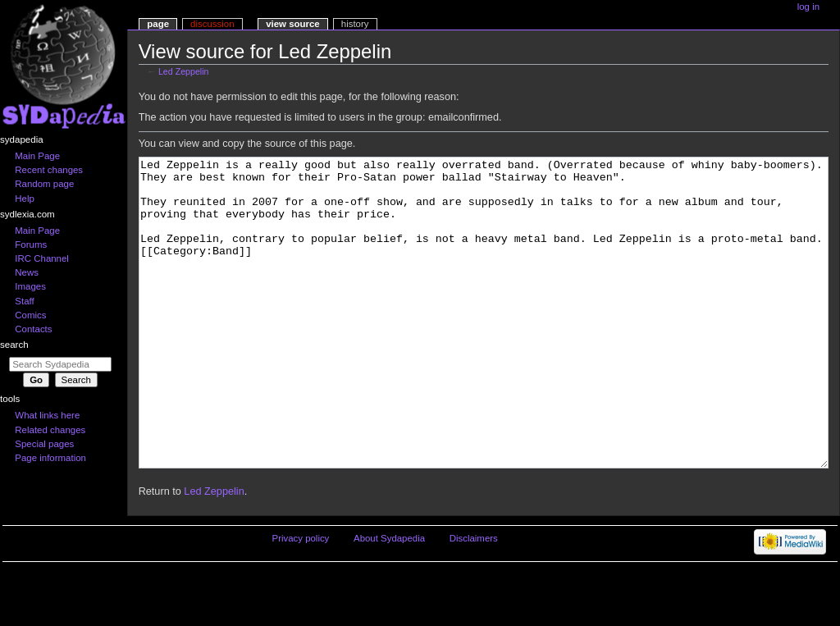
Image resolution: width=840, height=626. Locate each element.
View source (293, 24)
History (355, 24)
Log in (808, 7)
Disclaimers (474, 600)
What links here (47, 415)
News (27, 272)
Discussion (212, 24)
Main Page (37, 156)
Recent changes (49, 170)
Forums (31, 244)
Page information (50, 458)
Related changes (50, 430)
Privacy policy (301, 600)
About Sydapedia (389, 600)
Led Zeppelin (184, 71)
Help (25, 199)
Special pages (44, 444)
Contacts (33, 329)
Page (158, 24)
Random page (44, 184)
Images (30, 286)
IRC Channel (42, 258)
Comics (30, 315)
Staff (24, 301)
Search (14, 345)
